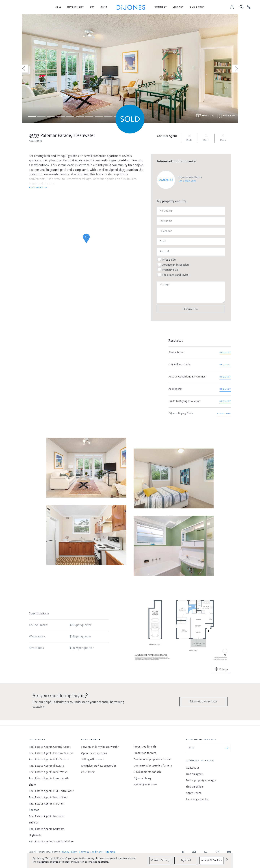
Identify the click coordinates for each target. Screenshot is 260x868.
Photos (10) (208, 116)
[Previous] (24, 69)
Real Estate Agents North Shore (48, 798)
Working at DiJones (145, 785)
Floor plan (229, 116)
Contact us (193, 768)
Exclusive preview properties (99, 766)
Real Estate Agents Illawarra (46, 766)
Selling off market (93, 760)
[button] (58, 7)
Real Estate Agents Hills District (49, 760)
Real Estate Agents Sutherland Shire (51, 842)
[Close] (227, 859)
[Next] (236, 69)
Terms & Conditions (91, 852)
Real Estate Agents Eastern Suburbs (51, 753)
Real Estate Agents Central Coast (50, 747)
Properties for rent (145, 753)
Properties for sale (145, 747)
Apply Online (194, 793)
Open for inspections (94, 753)
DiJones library (142, 778)
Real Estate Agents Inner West (48, 772)
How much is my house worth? (100, 747)
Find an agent (194, 774)
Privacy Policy (69, 852)
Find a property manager (201, 781)
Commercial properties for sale (153, 760)
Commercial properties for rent (153, 766)
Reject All (186, 860)
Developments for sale (148, 772)
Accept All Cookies (212, 860)
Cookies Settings (161, 860)
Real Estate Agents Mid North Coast (51, 791)
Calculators (88, 772)
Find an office (194, 787)
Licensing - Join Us (197, 800)
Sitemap (110, 852)
